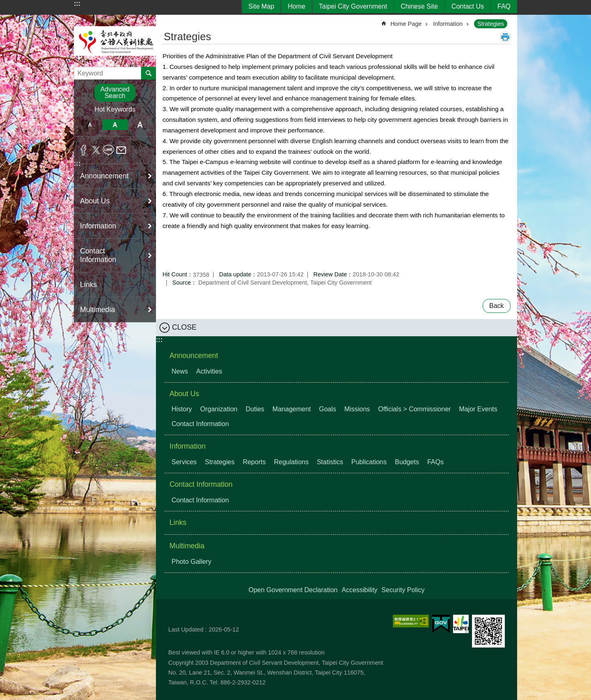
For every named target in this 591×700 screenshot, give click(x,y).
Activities (209, 371)
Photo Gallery (191, 562)
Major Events (478, 409)
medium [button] (115, 125)
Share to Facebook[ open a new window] (84, 150)
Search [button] (149, 73)
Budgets (407, 462)
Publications (369, 462)
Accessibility (359, 590)
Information (448, 24)
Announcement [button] (104, 176)
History (182, 409)
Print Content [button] (505, 37)
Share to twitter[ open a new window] (96, 150)
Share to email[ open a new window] (121, 150)
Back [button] (497, 306)
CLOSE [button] (184, 327)
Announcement (194, 356)
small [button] (90, 125)
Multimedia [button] (97, 310)
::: (77, 3)
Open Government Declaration (293, 590)
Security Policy (403, 590)
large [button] (140, 125)
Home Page (406, 24)
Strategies (491, 24)
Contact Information (200, 424)
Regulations (291, 462)
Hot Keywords (115, 109)
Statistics (330, 462)
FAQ (504, 6)
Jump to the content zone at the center (4, 4)
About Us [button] (95, 201)
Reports (254, 462)
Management (292, 409)
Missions (357, 409)
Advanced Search (115, 92)
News (180, 371)
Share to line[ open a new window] (109, 150)
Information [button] (98, 226)
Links (88, 285)
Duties (255, 409)
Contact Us (468, 6)
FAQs (435, 462)
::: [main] (168, 20)
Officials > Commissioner (414, 409)
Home (297, 6)
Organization (219, 409)
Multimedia (187, 546)
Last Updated (186, 629)
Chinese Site (419, 6)
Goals (328, 409)
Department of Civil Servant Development (115, 41)
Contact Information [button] (98, 255)
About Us (184, 394)
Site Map (261, 6)
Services (184, 462)
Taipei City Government (353, 6)
